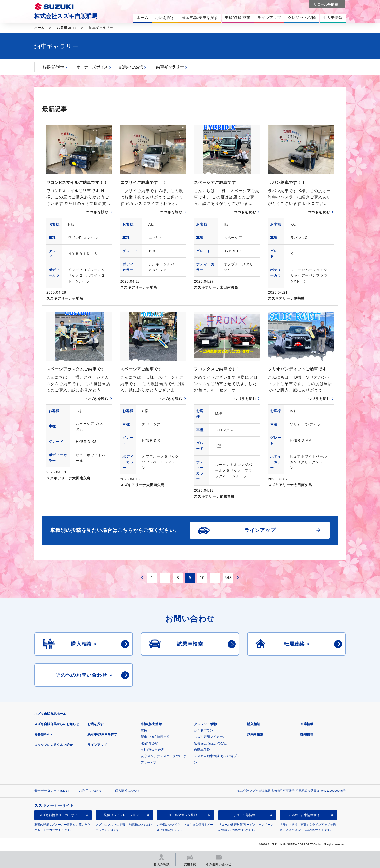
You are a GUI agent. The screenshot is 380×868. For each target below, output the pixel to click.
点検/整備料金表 (152, 750)
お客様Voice (67, 28)
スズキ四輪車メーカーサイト (60, 815)
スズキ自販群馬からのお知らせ (57, 724)
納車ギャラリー (170, 67)
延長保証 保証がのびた (210, 743)
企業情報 (307, 724)
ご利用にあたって (92, 791)
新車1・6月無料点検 (155, 737)
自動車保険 (202, 750)
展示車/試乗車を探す (102, 734)
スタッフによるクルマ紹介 (53, 745)
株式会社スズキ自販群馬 (66, 16)
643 (228, 578)
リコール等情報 (244, 815)
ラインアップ (97, 745)
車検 (144, 730)
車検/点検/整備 (151, 724)
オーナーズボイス (92, 67)
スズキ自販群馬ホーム (50, 714)
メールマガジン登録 (183, 815)
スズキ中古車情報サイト (305, 815)
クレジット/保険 (206, 724)
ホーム (39, 28)
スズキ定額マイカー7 (209, 737)
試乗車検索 (255, 734)
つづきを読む (97, 212)
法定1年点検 (150, 743)
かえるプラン (204, 730)
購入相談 (254, 724)
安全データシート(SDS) (51, 791)
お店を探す (95, 724)
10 (202, 578)
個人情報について (128, 791)
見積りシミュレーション (121, 815)
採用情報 (307, 734)
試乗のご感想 (131, 67)
